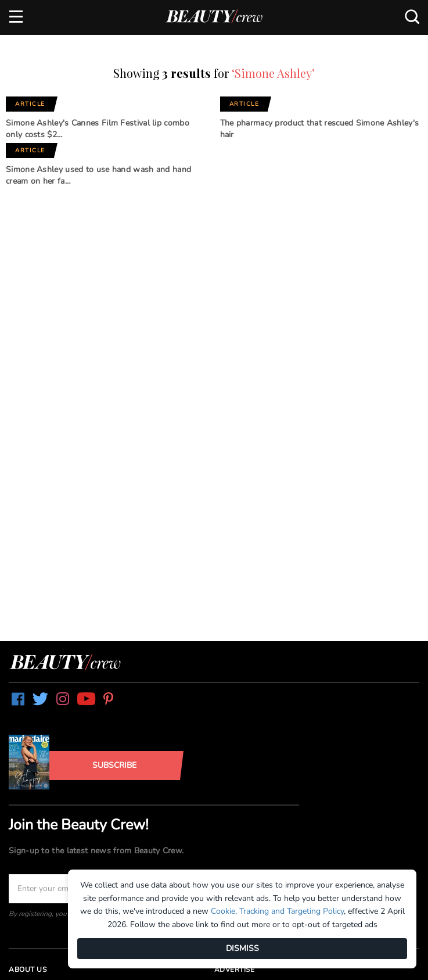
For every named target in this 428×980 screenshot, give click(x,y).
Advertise (235, 970)
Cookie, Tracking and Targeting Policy (277, 911)
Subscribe (114, 765)
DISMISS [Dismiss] (242, 948)
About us (28, 970)
